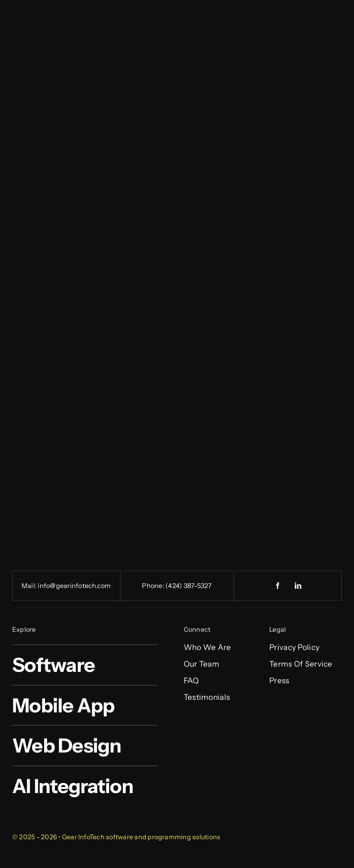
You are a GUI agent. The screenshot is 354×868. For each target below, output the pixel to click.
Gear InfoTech (83, 837)
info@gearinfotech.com (74, 586)
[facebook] (278, 586)
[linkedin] (298, 586)
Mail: (30, 586)
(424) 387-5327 (189, 586)
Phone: (154, 586)
